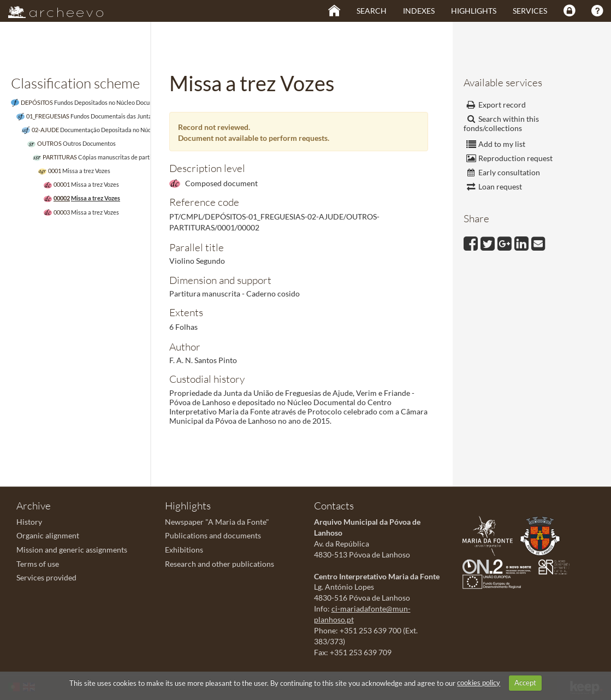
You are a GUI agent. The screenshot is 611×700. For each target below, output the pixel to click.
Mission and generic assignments (72, 550)
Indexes (419, 11)
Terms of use (38, 564)
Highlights (474, 11)
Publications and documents (213, 535)
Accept (525, 683)
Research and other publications (220, 564)
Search (372, 11)
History (29, 522)
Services (530, 11)
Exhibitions (184, 550)
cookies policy (479, 683)
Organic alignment (48, 535)
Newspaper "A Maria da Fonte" (217, 522)
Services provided (46, 577)
